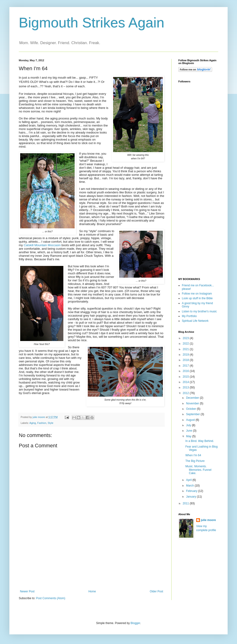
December (193, 398)
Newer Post (27, 591)
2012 (186, 393)
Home (92, 591)
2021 (186, 349)
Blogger (135, 623)
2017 (186, 366)
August (191, 420)
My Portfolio (189, 316)
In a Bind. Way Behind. (200, 441)
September (193, 414)
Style (50, 423)
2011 (186, 503)
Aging (33, 423)
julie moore (208, 520)
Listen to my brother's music (199, 311)
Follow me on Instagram (197, 294)
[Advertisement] (92, 569)
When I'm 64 (193, 455)
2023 (186, 338)
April (189, 480)
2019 (186, 355)
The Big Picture (195, 461)
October (191, 409)
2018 (186, 360)
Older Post (156, 591)
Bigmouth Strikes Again (92, 23)
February (192, 491)
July (189, 425)
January (191, 497)
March (190, 486)
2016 (186, 371)
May (189, 436)
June (189, 431)
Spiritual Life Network (195, 321)
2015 (186, 377)
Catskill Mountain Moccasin (42, 245)
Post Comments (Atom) (51, 598)
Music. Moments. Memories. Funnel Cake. (198, 470)
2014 (186, 382)
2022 (186, 344)
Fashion (42, 423)
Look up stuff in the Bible (197, 298)
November (193, 403)
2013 (186, 387)
